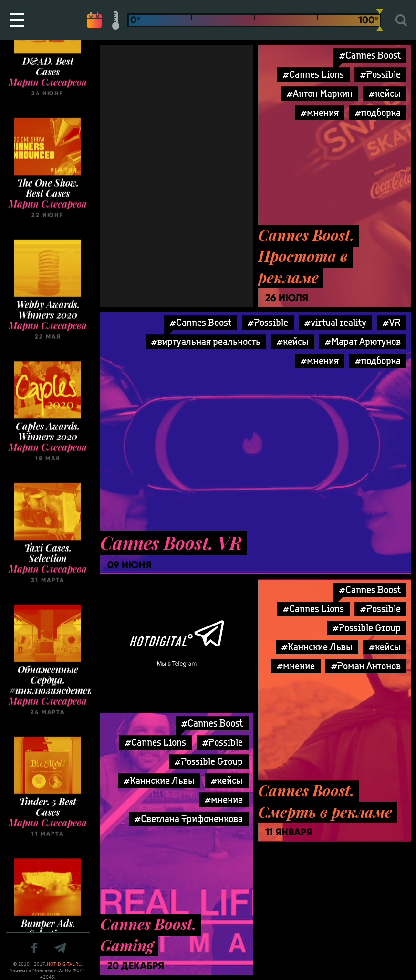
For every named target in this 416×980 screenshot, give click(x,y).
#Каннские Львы (317, 647)
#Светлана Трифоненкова (189, 818)
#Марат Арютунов (363, 341)
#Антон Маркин (320, 93)
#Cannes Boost (370, 55)
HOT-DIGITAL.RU (64, 964)
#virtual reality (335, 322)
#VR (392, 322)
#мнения (320, 112)
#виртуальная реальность (206, 341)
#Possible (380, 74)
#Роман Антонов (366, 666)
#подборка (378, 112)
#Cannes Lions (313, 74)
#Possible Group (367, 628)
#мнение (296, 666)
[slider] (380, 20)
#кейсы (385, 93)
